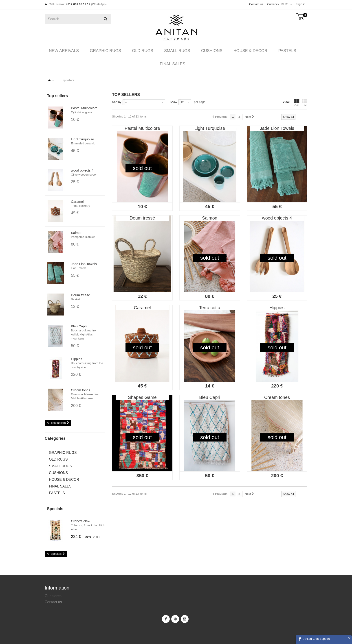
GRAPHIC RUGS (109, 51)
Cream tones (81, 390)
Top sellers (57, 96)
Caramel (77, 201)
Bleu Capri (79, 326)
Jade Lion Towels (84, 264)
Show (173, 102)
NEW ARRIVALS (69, 51)
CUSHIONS (209, 51)
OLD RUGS (144, 51)
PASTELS (280, 51)
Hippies (77, 359)
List (305, 102)
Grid (297, 102)
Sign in (301, 4)
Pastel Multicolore (84, 108)
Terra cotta (210, 308)
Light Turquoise (82, 139)
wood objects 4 (82, 170)
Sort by (117, 102)
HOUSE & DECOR (245, 51)
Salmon (77, 233)
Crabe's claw (80, 521)
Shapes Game (142, 397)
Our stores (53, 596)
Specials (55, 509)
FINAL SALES (171, 64)
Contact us (256, 4)
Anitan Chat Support (317, 639)
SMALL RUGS (176, 51)
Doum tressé (80, 295)
